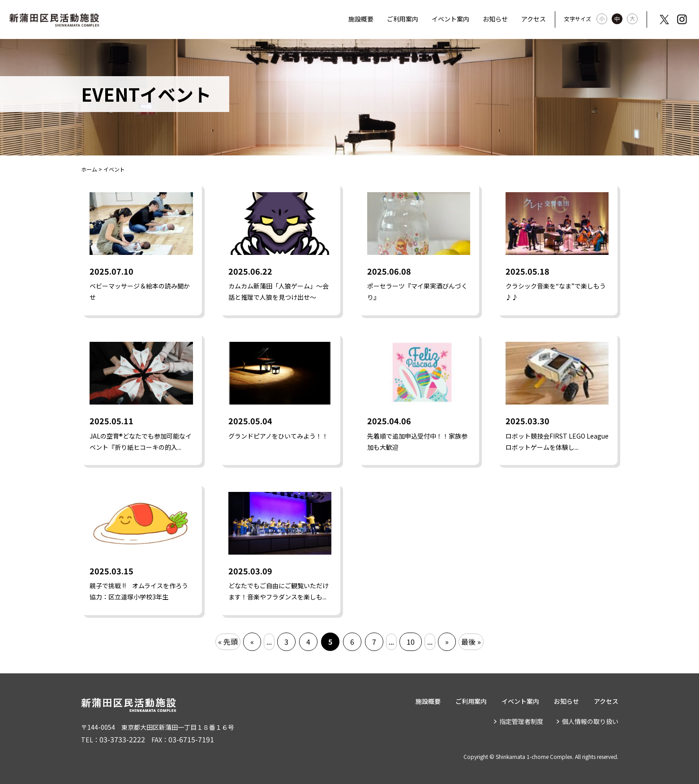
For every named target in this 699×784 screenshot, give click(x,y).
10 (411, 642)
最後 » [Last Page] (471, 642)
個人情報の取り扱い (590, 721)
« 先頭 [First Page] (228, 642)
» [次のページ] (447, 642)
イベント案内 (450, 19)
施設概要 (361, 19)
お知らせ (495, 19)
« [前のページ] (252, 642)
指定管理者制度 (521, 721)
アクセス (534, 19)
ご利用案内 (403, 19)
